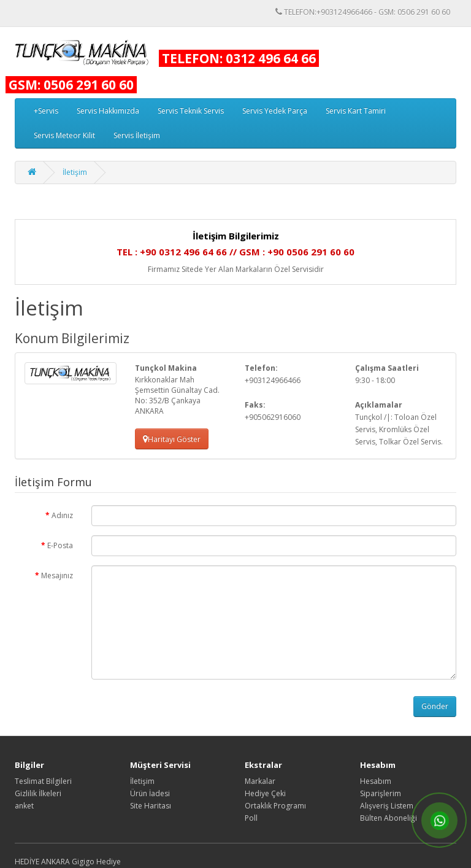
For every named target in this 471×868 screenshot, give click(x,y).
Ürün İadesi (150, 793)
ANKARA (56, 862)
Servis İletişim (137, 135)
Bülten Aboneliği (389, 818)
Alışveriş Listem (387, 806)
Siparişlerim (381, 793)
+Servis (46, 111)
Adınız (62, 515)
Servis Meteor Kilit (64, 135)
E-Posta (60, 545)
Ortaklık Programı (275, 806)
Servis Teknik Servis (191, 111)
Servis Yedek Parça (275, 111)
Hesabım (376, 781)
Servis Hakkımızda (108, 111)
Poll (251, 818)
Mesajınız (57, 575)
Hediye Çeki (265, 793)
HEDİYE (27, 862)
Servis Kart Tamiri (356, 111)
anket (24, 806)
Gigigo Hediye (96, 862)
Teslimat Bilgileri (43, 781)
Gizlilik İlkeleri (38, 793)
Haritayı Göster (172, 439)
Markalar (260, 781)
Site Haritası (151, 806)
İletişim (75, 172)
